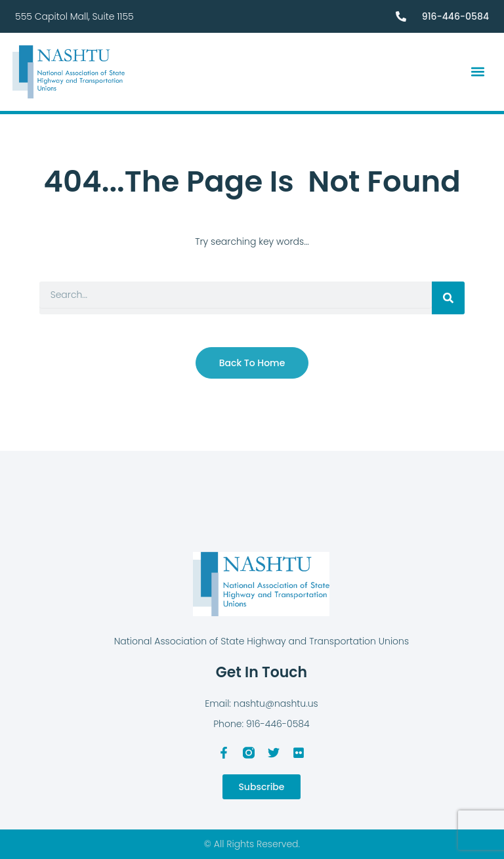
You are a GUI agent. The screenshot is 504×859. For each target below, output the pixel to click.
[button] (478, 72)
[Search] (448, 298)
